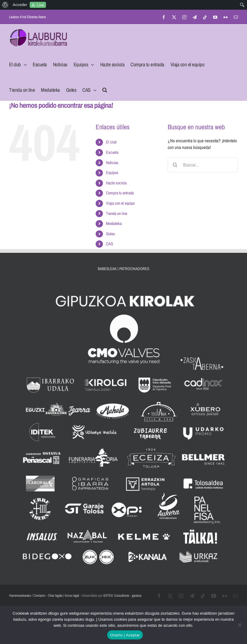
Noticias (112, 163)
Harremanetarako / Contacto (27, 596)
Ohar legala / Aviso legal (63, 596)
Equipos (112, 173)
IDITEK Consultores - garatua (122, 596)
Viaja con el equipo (120, 203)
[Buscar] (175, 165)
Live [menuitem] (40, 5)
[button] (105, 88)
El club (111, 142)
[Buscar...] (203, 165)
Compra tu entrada (120, 193)
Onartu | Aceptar (125, 635)
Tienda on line (117, 213)
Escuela (112, 152)
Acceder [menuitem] (20, 5)
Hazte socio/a (116, 183)
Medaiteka (114, 223)
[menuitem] (5, 5)
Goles (110, 234)
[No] (239, 625)
